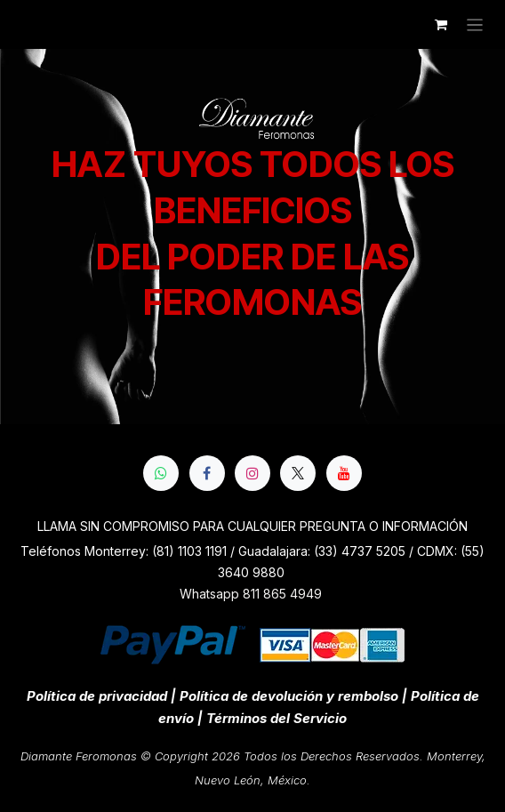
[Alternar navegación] (475, 24)
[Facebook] (207, 473)
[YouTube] (344, 473)
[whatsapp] (161, 473)
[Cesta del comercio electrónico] (441, 25)
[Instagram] (252, 473)
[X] (298, 473)
